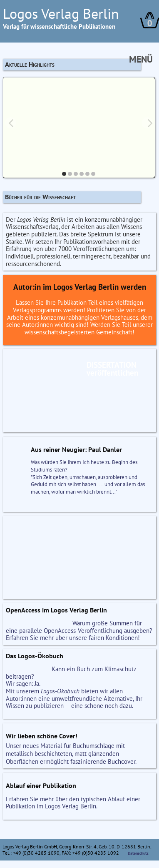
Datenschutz (138, 853)
